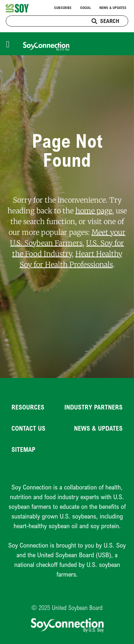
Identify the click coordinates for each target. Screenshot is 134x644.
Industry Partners (93, 407)
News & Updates (113, 8)
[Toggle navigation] (9, 44)
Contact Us (28, 428)
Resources (28, 407)
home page (94, 210)
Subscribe (63, 8)
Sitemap (23, 449)
